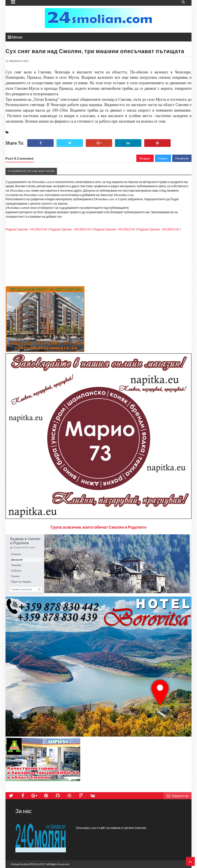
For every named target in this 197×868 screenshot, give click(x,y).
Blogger (145, 158)
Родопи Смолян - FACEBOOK (26, 229)
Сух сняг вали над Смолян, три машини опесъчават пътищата (95, 51)
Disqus (163, 158)
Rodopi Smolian (20, 864)
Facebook (182, 158)
